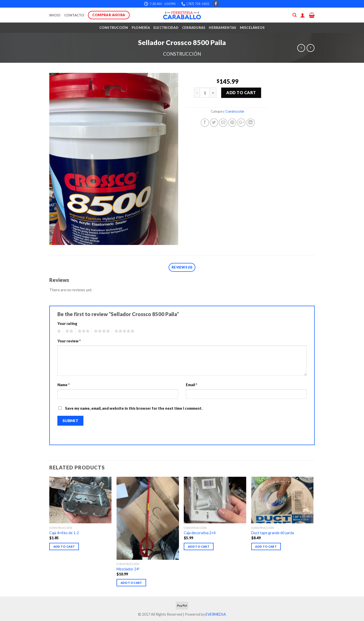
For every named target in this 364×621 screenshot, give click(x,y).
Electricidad (166, 28)
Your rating (67, 324)
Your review (69, 341)
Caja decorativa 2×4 (200, 533)
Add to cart (241, 92)
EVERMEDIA (216, 614)
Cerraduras (194, 28)
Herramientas (222, 28)
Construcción (114, 28)
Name (63, 385)
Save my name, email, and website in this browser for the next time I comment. (134, 408)
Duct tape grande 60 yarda (273, 533)
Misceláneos (252, 28)
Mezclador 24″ (128, 569)
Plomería (141, 28)
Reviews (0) (182, 267)
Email (191, 385)
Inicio (55, 15)
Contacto (74, 15)
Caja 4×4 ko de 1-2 (64, 533)
